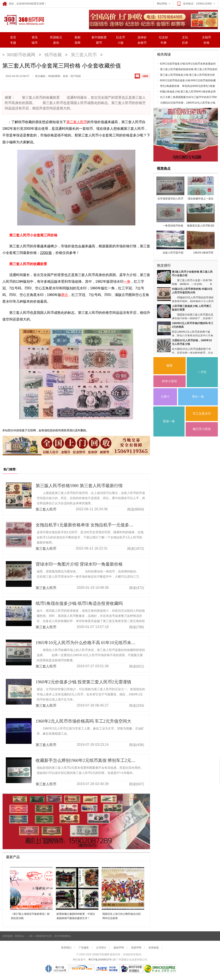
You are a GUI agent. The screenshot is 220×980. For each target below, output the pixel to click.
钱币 (35, 43)
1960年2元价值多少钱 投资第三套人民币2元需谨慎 (83, 682)
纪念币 (121, 37)
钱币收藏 (53, 55)
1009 (145, 76)
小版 (121, 43)
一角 (127, 282)
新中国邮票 (99, 37)
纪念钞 (163, 37)
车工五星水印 (202, 414)
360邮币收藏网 (21, 55)
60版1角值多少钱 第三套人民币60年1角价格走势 (188, 92)
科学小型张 (170, 381)
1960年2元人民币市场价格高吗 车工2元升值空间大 (83, 721)
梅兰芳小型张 (202, 429)
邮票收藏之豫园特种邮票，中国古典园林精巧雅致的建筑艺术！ (76, 916)
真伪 (56, 43)
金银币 (142, 43)
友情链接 (154, 948)
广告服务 (84, 948)
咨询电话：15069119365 (196, 4)
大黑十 (165, 397)
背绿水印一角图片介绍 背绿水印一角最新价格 (79, 564)
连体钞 (142, 37)
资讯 (35, 37)
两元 (65, 295)
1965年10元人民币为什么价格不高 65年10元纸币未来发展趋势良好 (99, 643)
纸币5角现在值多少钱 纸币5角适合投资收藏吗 (79, 603)
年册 (163, 43)
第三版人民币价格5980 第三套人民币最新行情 (79, 486)
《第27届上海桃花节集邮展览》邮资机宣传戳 (30, 916)
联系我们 (66, 948)
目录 (185, 43)
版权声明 (119, 948)
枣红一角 (198, 397)
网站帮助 (164, 4)
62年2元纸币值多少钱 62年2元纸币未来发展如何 (188, 64)
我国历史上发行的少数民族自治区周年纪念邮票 (122, 916)
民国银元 (56, 37)
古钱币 (206, 37)
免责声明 (136, 948)
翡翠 (78, 43)
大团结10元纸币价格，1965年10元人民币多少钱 (188, 103)
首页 (13, 37)
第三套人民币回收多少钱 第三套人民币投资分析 (187, 75)
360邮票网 (23, 20)
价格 (206, 43)
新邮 (78, 37)
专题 (13, 43)
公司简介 (101, 948)
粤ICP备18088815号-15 (102, 960)
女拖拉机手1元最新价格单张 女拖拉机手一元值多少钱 (87, 525)
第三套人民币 (84, 55)
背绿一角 (169, 421)
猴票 (170, 366)
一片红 (202, 372)
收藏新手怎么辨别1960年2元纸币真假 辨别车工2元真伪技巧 (92, 760)
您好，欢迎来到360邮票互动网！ (24, 4)
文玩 (185, 37)
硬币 (99, 43)
